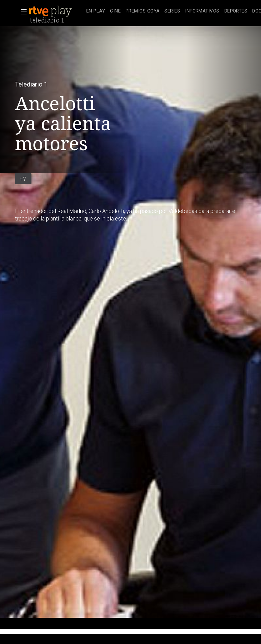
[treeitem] (96, 11)
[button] (22, 12)
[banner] (56, 11)
